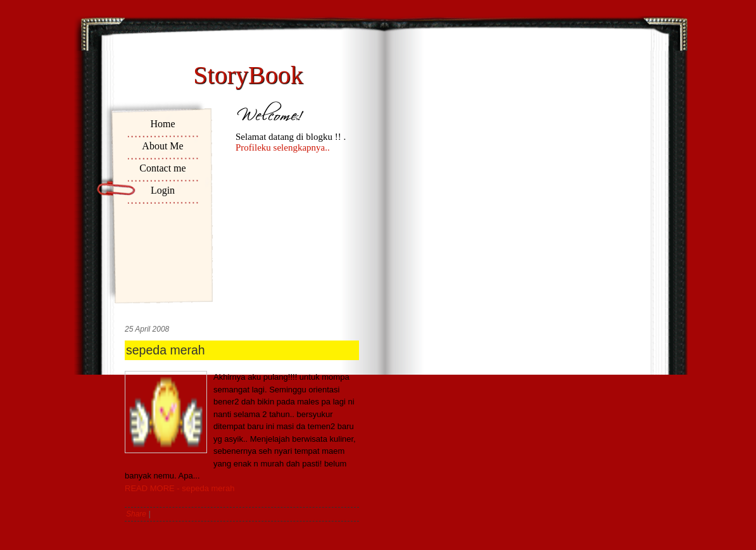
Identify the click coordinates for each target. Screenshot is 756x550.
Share (136, 514)
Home (162, 124)
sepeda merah (166, 350)
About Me (162, 146)
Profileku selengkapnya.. (283, 147)
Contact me (162, 168)
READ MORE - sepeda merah (180, 488)
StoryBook (248, 75)
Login (163, 190)
